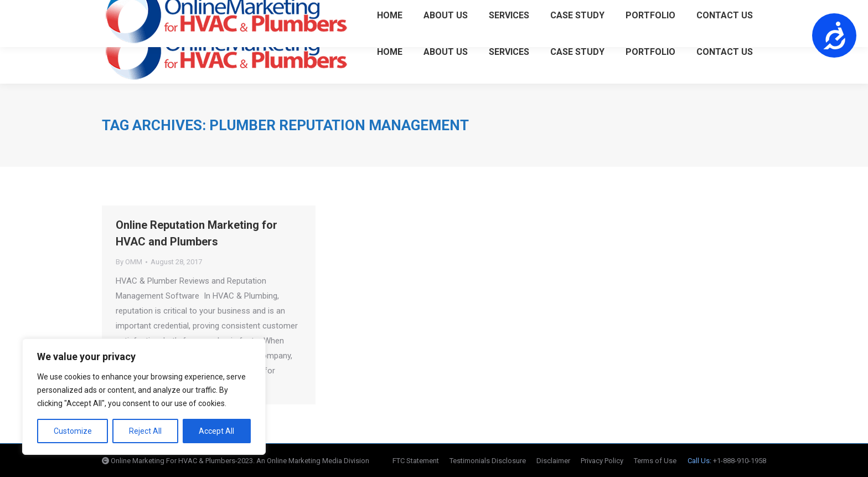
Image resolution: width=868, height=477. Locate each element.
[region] (144, 397)
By (129, 262)
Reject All (145, 431)
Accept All (216, 431)
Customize (73, 431)
